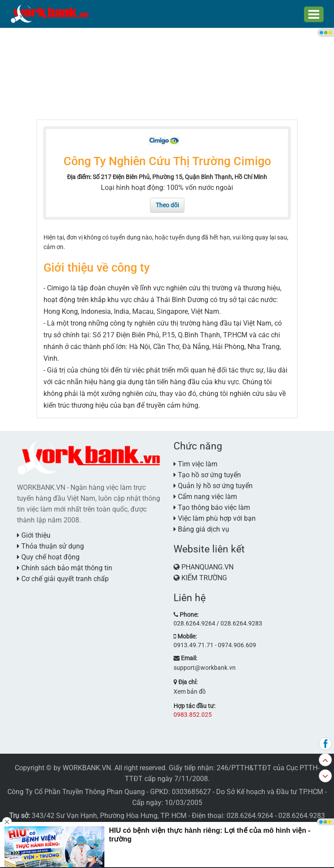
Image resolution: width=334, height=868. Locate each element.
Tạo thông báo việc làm (212, 507)
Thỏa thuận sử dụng (50, 546)
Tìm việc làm (195, 464)
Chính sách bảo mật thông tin (65, 568)
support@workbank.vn (205, 668)
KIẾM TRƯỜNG (204, 578)
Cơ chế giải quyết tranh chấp (63, 579)
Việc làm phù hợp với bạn (215, 518)
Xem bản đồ (190, 692)
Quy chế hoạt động (48, 557)
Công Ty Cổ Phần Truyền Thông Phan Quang (76, 792)
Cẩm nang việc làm (205, 497)
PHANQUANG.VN (207, 567)
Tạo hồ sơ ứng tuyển (207, 475)
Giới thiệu (34, 535)
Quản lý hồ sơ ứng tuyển (213, 486)
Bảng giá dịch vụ (201, 529)
